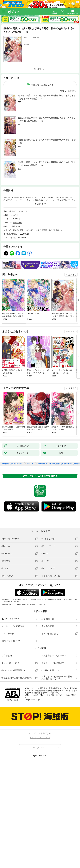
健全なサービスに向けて (53, 663)
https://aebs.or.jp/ (33, 700)
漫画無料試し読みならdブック (12, 464)
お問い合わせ (8, 634)
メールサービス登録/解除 (13, 626)
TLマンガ (17, 219)
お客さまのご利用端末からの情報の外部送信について (57, 678)
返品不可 (26, 44)
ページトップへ (40, 748)
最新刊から (72, 91)
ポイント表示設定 (50, 634)
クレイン (38, 38)
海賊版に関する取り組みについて (17, 678)
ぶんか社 (15, 215)
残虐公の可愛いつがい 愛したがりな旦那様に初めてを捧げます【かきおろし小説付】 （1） (47, 97)
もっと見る (70, 275)
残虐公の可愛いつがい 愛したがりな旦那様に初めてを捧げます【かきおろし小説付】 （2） (47, 119)
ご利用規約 (7, 656)
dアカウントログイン (11, 641)
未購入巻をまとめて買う (42, 85)
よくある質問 (48, 626)
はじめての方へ (11, 619)
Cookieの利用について (52, 670)
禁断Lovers (17, 223)
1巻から (63, 91)
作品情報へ (39, 69)
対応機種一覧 (48, 619)
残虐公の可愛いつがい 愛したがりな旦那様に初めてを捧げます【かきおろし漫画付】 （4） (47, 164)
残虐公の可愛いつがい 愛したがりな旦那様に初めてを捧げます (38, 230)
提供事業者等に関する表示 (54, 656)
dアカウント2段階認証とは (14, 670)
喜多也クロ (28, 38)
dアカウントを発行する (40, 733)
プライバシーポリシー (12, 663)
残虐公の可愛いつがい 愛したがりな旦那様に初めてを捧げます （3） (47, 142)
